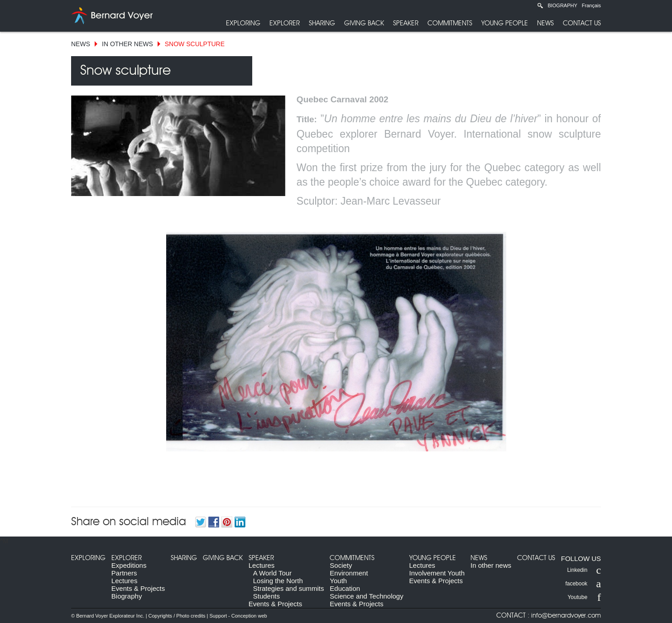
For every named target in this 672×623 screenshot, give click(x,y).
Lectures (125, 581)
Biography (562, 5)
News (545, 23)
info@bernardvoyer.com (566, 616)
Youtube (584, 597)
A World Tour (272, 573)
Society (341, 565)
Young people (505, 23)
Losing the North (278, 581)
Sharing (322, 23)
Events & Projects (138, 588)
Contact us (582, 23)
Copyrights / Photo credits (177, 616)
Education (345, 588)
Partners (124, 573)
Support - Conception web (238, 616)
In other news (127, 44)
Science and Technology (366, 596)
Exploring (243, 23)
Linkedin (584, 570)
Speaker (406, 23)
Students (266, 596)
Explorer (285, 23)
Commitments (450, 23)
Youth (338, 581)
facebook (583, 584)
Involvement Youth (437, 573)
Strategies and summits (289, 588)
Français (591, 5)
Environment (349, 573)
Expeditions (129, 565)
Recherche (540, 5)
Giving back (364, 23)
